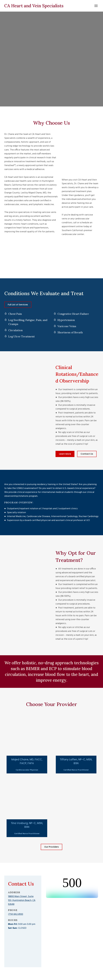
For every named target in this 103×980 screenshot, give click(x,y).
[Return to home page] (34, 6)
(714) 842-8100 (16, 914)
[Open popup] (27, 737)
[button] (18, 305)
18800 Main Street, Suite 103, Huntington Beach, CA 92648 (22, 900)
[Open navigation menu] (96, 6)
